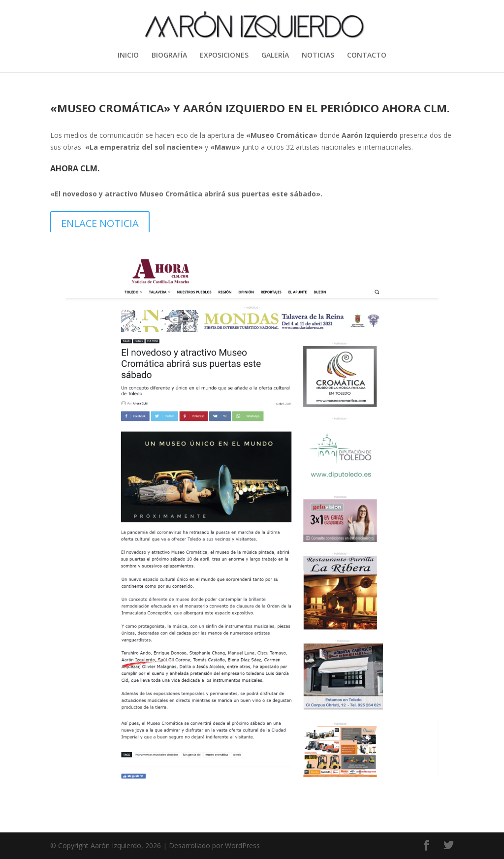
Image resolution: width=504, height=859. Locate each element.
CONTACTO (367, 56)
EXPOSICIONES (224, 56)
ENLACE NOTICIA (100, 223)
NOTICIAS (318, 56)
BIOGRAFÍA (169, 56)
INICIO (128, 56)
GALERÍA (275, 56)
